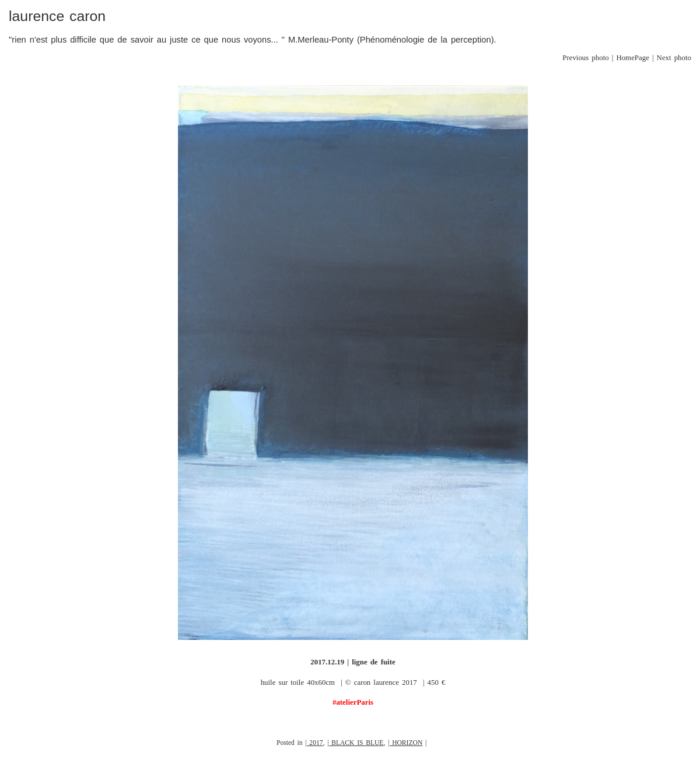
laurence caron (57, 16)
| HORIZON (405, 743)
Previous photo (585, 58)
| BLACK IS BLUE (355, 743)
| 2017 (314, 743)
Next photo (674, 58)
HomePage (633, 58)
